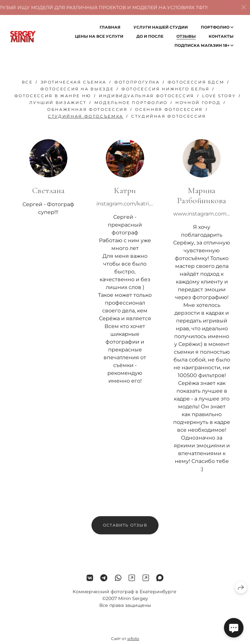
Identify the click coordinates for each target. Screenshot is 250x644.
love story (219, 96)
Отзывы (186, 36)
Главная (110, 27)
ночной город (198, 103)
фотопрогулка (137, 82)
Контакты (221, 36)
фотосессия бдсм (196, 82)
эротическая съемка (74, 82)
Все (27, 82)
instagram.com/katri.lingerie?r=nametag (125, 204)
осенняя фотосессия (169, 109)
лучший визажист (58, 103)
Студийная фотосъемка (86, 116)
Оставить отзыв (125, 528)
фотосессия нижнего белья (165, 89)
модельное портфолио (131, 103)
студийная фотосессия (169, 116)
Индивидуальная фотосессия (147, 96)
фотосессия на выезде (77, 89)
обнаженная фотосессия (87, 109)
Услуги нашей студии (161, 27)
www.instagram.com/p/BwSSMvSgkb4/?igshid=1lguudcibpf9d (202, 214)
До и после (150, 36)
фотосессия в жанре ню (53, 96)
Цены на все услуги (99, 36)
